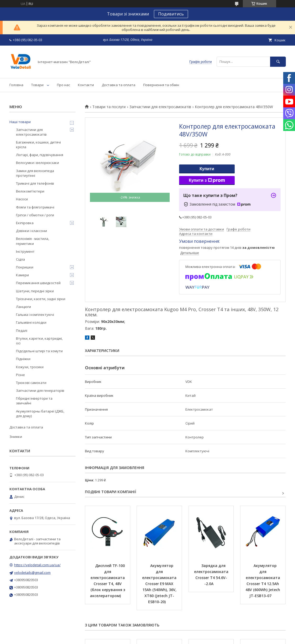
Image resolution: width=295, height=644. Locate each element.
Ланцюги (23, 307)
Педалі (22, 331)
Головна (16, 85)
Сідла (20, 259)
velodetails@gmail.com (32, 573)
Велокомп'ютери (30, 191)
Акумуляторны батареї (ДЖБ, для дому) (40, 414)
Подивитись (171, 14)
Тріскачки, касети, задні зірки (41, 299)
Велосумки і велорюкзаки (37, 163)
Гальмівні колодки (31, 322)
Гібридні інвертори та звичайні (34, 401)
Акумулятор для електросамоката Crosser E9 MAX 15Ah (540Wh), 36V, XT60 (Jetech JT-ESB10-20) (160, 584)
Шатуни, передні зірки (35, 291)
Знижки (16, 437)
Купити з (207, 180)
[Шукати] (278, 62)
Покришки (25, 267)
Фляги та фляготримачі (35, 207)
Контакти (86, 85)
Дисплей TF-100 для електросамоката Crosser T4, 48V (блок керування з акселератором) (108, 581)
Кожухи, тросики (30, 367)
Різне (20, 375)
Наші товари (20, 122)
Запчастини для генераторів (40, 390)
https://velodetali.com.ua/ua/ (37, 565)
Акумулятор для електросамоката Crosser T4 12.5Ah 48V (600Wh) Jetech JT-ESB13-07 (263, 581)
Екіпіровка (25, 223)
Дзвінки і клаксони (31, 231)
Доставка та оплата (119, 85)
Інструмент (25, 251)
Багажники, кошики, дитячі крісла (38, 145)
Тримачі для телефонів (35, 183)
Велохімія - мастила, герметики (33, 241)
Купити (207, 169)
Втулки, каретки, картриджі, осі (39, 341)
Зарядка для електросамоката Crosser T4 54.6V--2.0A (212, 575)
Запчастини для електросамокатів (160, 107)
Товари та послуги (109, 107)
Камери (22, 275)
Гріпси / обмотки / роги (35, 215)
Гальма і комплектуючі (35, 315)
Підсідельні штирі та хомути (39, 351)
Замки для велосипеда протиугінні (35, 173)
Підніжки (23, 359)
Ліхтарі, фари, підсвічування (40, 155)
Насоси (22, 199)
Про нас (63, 85)
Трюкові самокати (31, 383)
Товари (37, 85)
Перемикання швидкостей (38, 283)
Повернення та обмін (161, 85)
